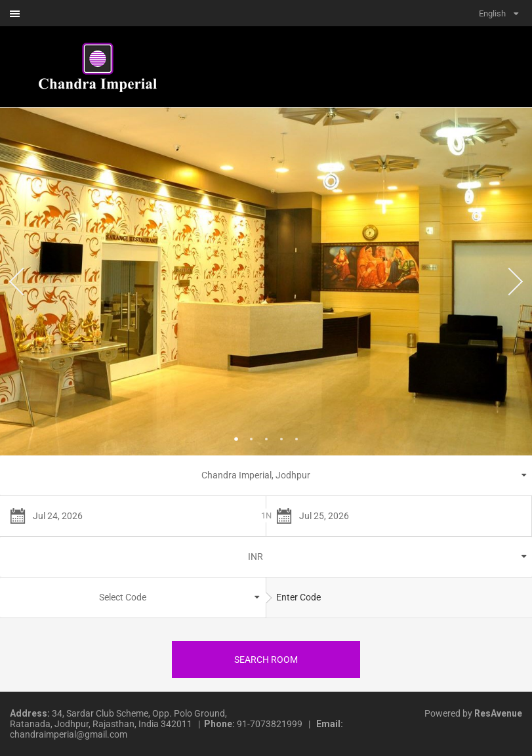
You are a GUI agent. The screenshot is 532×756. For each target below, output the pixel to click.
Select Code (123, 597)
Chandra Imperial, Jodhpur (256, 475)
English (492, 13)
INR (256, 556)
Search (266, 660)
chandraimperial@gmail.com (69, 734)
